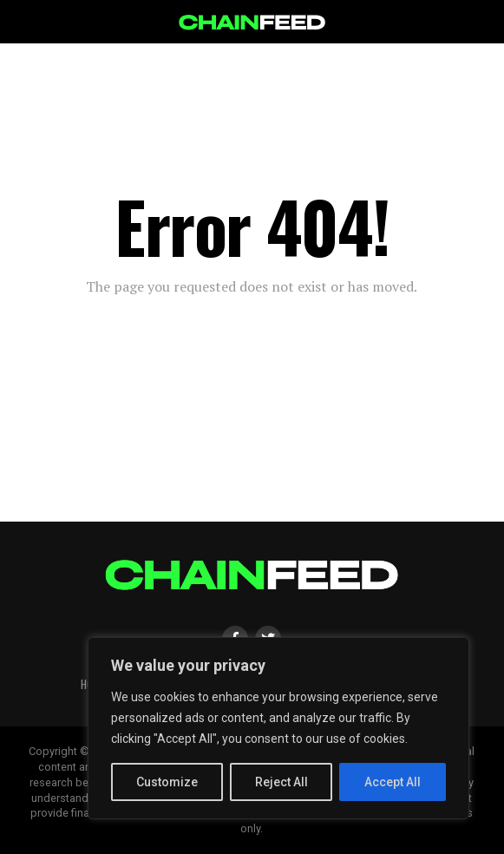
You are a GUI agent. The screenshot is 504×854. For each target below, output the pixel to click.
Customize (167, 782)
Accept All (393, 782)
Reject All (281, 782)
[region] (278, 728)
